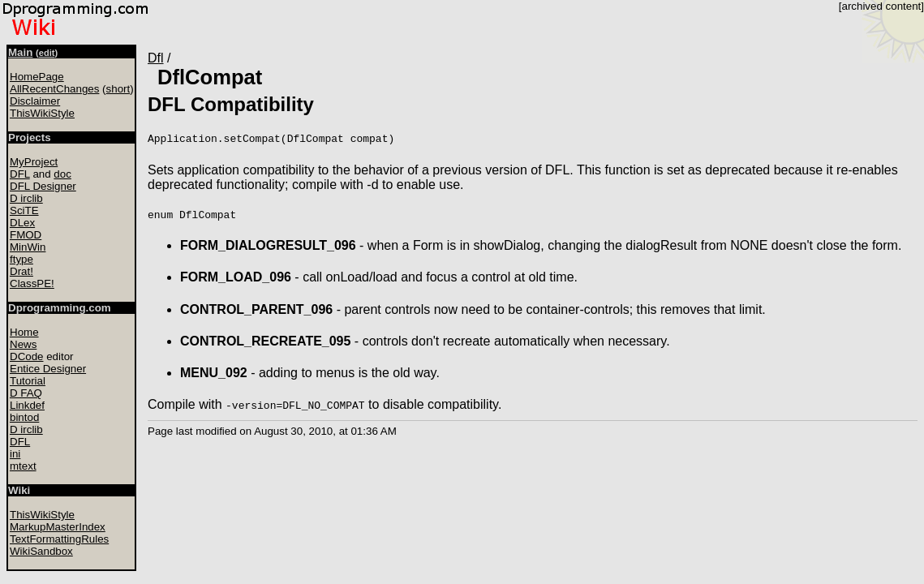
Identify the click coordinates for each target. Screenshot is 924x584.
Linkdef (27, 405)
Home (24, 332)
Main (20, 52)
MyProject (34, 162)
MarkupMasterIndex (58, 527)
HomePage (37, 77)
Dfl (156, 58)
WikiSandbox (41, 551)
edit (47, 53)
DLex (22, 223)
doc (62, 174)
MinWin (28, 247)
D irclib (26, 198)
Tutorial (28, 381)
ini (15, 454)
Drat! (21, 271)
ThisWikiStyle (42, 113)
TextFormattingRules (59, 539)
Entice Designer (48, 369)
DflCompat (210, 77)
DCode (27, 356)
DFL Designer (43, 186)
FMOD (26, 235)
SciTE (24, 210)
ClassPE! (32, 283)
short (118, 89)
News (23, 344)
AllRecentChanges (54, 89)
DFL (20, 174)
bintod (24, 417)
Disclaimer (35, 101)
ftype (21, 259)
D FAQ (26, 393)
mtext (23, 466)
